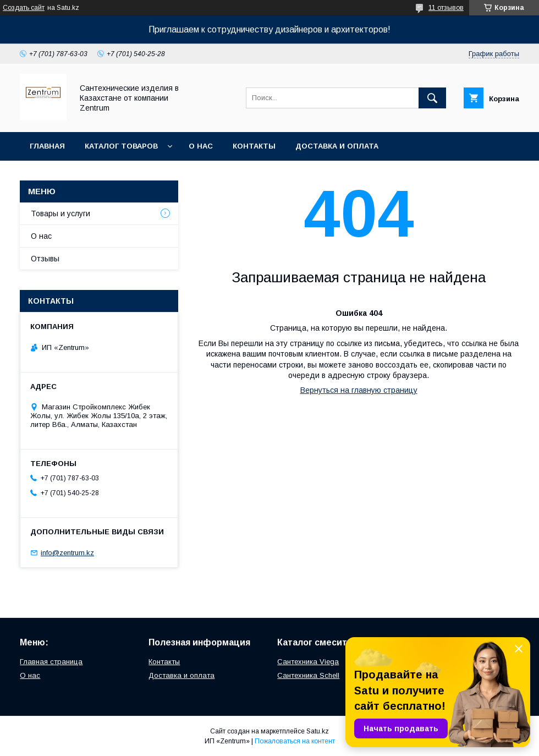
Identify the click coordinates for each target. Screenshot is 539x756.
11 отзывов (446, 8)
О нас (201, 146)
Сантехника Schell (308, 675)
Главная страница (51, 662)
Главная (47, 146)
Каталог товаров (121, 146)
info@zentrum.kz (67, 553)
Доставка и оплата (337, 146)
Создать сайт (24, 8)
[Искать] (432, 98)
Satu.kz (318, 731)
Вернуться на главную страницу (359, 390)
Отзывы (45, 259)
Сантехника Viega (308, 662)
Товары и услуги (61, 213)
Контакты (254, 146)
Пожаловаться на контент (295, 741)
